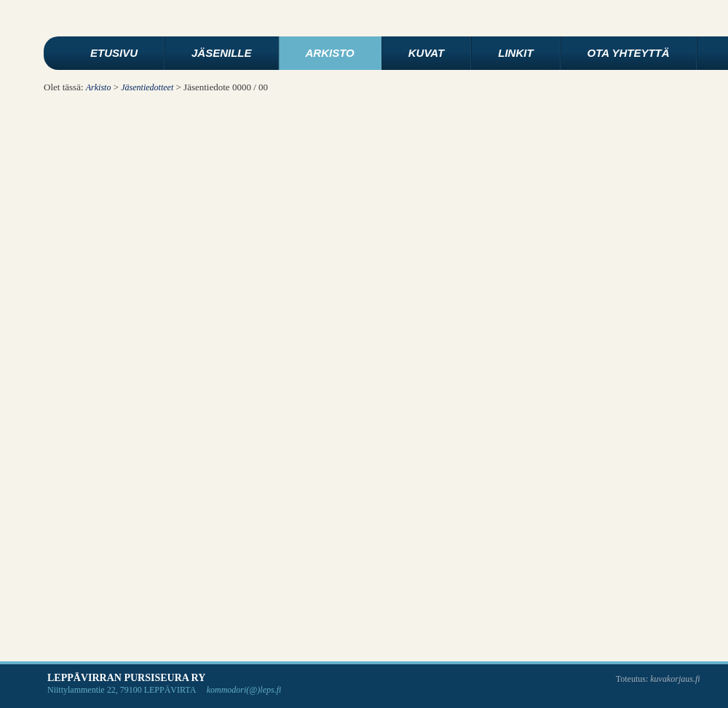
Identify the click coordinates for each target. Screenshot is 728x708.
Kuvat (426, 53)
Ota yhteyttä (629, 53)
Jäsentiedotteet (147, 87)
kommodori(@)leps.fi (244, 690)
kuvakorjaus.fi (675, 679)
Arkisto (330, 53)
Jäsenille (222, 53)
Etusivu (114, 53)
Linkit (515, 53)
